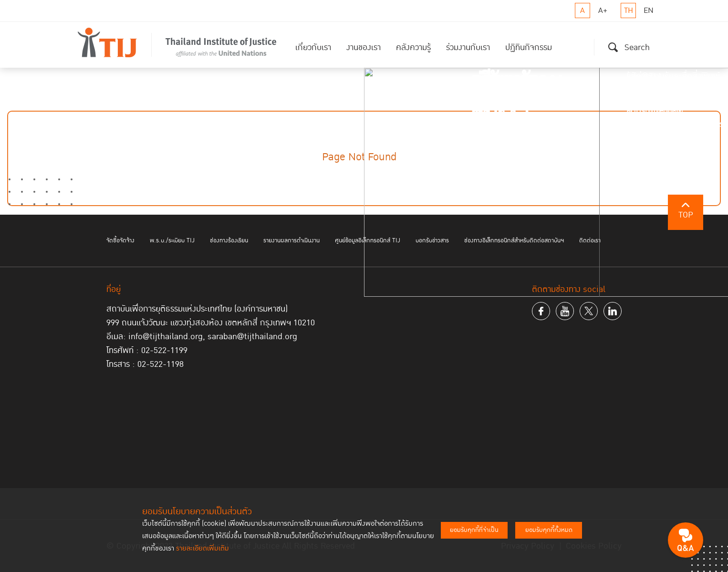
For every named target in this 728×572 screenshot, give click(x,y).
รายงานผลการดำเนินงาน (291, 240)
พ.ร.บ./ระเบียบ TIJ (172, 240)
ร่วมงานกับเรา (468, 47)
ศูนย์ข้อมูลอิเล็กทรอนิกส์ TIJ (368, 240)
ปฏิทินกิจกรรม (529, 47)
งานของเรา (364, 47)
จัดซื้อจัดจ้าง (120, 240)
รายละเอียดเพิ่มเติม (203, 548)
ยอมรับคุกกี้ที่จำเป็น (474, 530)
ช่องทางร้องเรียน (229, 240)
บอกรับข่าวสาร (432, 240)
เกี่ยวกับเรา (313, 47)
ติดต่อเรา (590, 240)
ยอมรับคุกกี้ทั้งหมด (549, 530)
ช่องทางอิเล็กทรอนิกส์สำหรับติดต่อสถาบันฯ (514, 240)
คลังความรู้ (413, 47)
